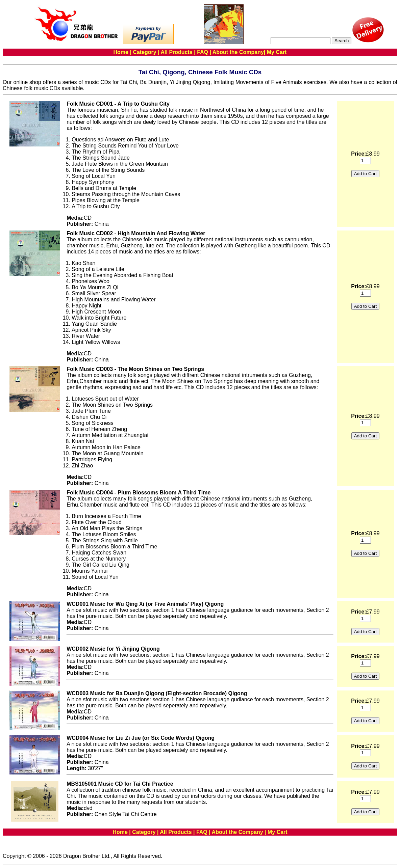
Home (121, 52)
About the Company (238, 52)
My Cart (277, 52)
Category (144, 52)
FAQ (203, 52)
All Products (177, 52)
